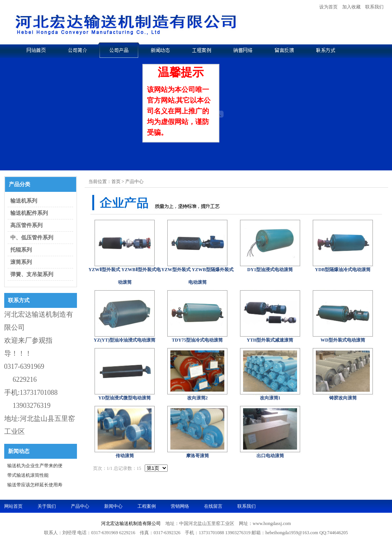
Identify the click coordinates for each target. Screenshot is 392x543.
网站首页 (13, 506)
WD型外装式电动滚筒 (343, 340)
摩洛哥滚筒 (198, 456)
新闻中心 (113, 506)
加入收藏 (351, 7)
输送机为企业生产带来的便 (35, 466)
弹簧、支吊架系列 (31, 274)
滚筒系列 (20, 262)
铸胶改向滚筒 (343, 398)
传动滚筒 (125, 456)
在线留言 (213, 506)
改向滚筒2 (198, 398)
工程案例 (147, 506)
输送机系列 (23, 201)
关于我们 (47, 506)
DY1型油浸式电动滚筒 (270, 270)
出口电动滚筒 (270, 456)
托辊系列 (20, 250)
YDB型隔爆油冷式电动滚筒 (343, 270)
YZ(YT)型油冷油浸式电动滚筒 (125, 340)
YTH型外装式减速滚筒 (270, 340)
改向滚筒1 (270, 398)
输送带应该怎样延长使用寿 (35, 485)
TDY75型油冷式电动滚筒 (197, 340)
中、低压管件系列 (31, 238)
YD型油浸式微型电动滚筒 (125, 398)
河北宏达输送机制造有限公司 (131, 523)
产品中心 (80, 506)
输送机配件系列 (28, 213)
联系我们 (374, 7)
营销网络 (180, 506)
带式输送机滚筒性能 (28, 475)
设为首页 (328, 7)
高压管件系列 (26, 225)
